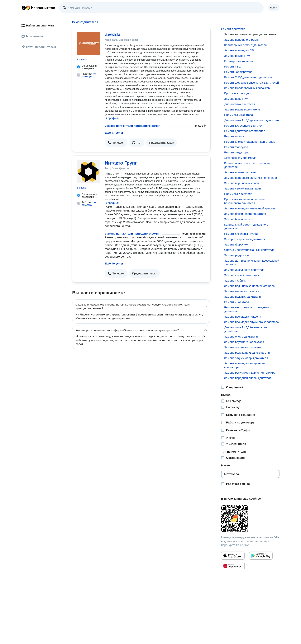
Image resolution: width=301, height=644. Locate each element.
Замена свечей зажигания (242, 275)
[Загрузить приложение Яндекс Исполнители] (250, 519)
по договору (89, 75)
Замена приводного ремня (242, 40)
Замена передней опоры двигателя (248, 378)
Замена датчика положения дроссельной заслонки (252, 262)
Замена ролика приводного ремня (247, 353)
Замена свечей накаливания (243, 188)
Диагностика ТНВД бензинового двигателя (246, 329)
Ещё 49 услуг (114, 263)
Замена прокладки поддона (243, 317)
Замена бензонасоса (238, 219)
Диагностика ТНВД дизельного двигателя (252, 120)
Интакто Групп (121, 163)
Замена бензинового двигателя (245, 214)
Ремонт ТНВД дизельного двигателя (248, 77)
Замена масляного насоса (242, 291)
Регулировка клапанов (239, 61)
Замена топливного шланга (242, 347)
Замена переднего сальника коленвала (251, 178)
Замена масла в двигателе (242, 109)
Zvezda (113, 34)
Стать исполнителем (39, 47)
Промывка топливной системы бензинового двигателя (245, 201)
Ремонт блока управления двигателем (250, 142)
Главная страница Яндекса (24, 8)
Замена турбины (235, 280)
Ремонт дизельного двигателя (244, 126)
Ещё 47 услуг (114, 133)
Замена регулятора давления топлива (250, 373)
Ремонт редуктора (236, 152)
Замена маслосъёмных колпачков (247, 88)
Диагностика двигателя (240, 104)
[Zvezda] (88, 43)
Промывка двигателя (238, 194)
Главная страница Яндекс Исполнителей (38, 8)
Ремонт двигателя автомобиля (245, 131)
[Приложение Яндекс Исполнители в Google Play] (261, 556)
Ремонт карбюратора (238, 72)
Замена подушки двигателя (242, 297)
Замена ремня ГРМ (237, 56)
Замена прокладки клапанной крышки (250, 208)
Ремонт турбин (234, 136)
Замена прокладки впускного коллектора (251, 322)
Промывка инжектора (239, 115)
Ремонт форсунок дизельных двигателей (251, 83)
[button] (116, 143)
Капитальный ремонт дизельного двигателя (246, 226)
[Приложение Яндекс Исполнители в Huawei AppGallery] (233, 566)
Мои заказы (32, 36)
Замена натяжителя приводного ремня (133, 126)
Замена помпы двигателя (241, 172)
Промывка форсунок (238, 93)
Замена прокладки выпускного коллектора (245, 365)
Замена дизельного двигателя (244, 270)
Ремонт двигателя (233, 29)
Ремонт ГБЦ (232, 66)
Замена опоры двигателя (241, 336)
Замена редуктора (237, 255)
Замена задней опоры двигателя (246, 358)
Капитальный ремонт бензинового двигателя (247, 165)
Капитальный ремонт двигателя (245, 45)
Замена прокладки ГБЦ (240, 50)
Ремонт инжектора (237, 302)
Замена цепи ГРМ (236, 99)
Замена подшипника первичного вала (249, 286)
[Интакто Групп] (88, 172)
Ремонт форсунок (236, 147)
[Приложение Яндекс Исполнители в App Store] (233, 556)
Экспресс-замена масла (240, 158)
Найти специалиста (38, 25)
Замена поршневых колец (242, 183)
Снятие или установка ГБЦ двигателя (249, 250)
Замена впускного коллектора (244, 342)
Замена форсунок (236, 244)
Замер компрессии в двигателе (245, 239)
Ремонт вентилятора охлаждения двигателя (247, 309)
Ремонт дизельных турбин (242, 234)
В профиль (112, 118)
